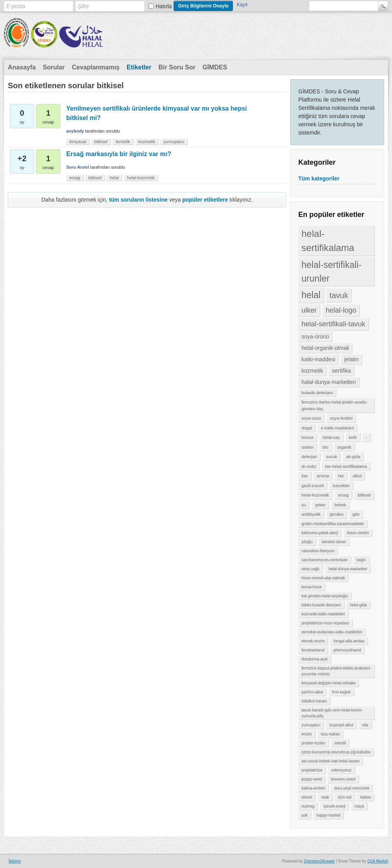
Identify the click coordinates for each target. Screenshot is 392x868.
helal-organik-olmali (325, 348)
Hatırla (164, 6)
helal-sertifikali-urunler (331, 272)
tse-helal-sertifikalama (346, 466)
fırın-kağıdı (341, 692)
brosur (308, 437)
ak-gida (353, 457)
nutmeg (308, 806)
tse (341, 476)
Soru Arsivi (78, 167)
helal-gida (358, 605)
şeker (320, 505)
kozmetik (312, 371)
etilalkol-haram (314, 701)
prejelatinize (312, 770)
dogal (307, 428)
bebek (340, 505)
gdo (356, 514)
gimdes (337, 514)
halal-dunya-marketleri (329, 382)
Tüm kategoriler (319, 178)
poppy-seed (312, 779)
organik (344, 447)
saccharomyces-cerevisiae (325, 560)
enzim (307, 734)
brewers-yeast (343, 779)
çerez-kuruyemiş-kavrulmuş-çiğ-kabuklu (336, 752)
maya (359, 806)
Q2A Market (378, 861)
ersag (343, 495)
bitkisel (364, 495)
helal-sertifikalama (328, 241)
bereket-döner (334, 542)
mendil (340, 743)
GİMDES (215, 67)
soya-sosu (311, 418)
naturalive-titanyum (318, 551)
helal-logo (341, 310)
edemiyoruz (341, 770)
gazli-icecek (313, 486)
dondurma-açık (315, 659)
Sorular (54, 67)
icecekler (341, 486)
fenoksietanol (313, 650)
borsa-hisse (312, 587)
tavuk (339, 295)
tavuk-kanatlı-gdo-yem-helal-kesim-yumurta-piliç (332, 713)
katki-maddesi (318, 359)
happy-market (328, 815)
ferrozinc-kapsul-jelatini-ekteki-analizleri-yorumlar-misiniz (336, 671)
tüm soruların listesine (138, 200)
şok (305, 815)
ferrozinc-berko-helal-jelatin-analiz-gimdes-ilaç (335, 405)
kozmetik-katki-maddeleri (323, 614)
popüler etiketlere (205, 200)
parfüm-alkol (312, 692)
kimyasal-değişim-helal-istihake (328, 683)
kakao (366, 797)
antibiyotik (311, 514)
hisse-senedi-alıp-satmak (323, 578)
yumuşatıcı (311, 725)
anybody (75, 131)
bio (326, 447)
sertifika (341, 371)
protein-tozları (313, 743)
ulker (309, 310)
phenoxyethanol (348, 650)
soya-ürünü (315, 337)
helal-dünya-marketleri (348, 569)
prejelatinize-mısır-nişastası (325, 623)
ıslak (325, 797)
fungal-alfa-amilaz (349, 641)
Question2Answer (319, 861)
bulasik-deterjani (317, 393)
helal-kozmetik (315, 495)
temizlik (123, 142)
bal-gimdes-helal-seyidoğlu (325, 596)
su (304, 505)
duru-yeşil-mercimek (352, 788)
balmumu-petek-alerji (320, 533)
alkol (357, 476)
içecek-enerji (334, 806)
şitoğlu (307, 542)
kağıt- (362, 560)
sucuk (332, 457)
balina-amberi (313, 788)
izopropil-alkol (341, 725)
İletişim (15, 861)
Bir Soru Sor (177, 67)
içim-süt (345, 797)
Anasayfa (22, 67)
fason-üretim (358, 533)
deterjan (309, 457)
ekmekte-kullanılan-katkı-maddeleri (332, 632)
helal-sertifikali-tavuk (333, 324)
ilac (305, 476)
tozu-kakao (330, 734)
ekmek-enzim (313, 641)
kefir (353, 437)
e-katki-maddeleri (338, 428)
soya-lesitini (341, 418)
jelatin (351, 359)
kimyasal (78, 142)
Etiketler (139, 67)
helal (311, 295)
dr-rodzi (309, 466)
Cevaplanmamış (96, 67)
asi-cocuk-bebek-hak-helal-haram (330, 761)
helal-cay (331, 437)
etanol (307, 797)
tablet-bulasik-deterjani (321, 605)
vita (365, 725)
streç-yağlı (310, 569)
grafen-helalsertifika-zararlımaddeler (333, 524)
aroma (323, 476)
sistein (308, 447)
